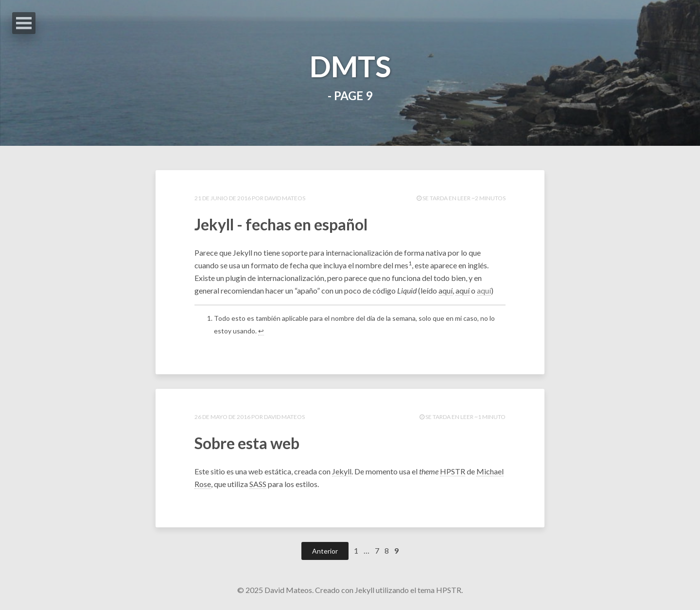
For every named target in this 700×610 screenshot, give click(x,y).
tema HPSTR (439, 590)
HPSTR (453, 471)
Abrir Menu (24, 23)
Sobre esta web (247, 443)
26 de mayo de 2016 (223, 417)
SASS (258, 484)
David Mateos (285, 198)
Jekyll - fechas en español (281, 224)
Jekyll (342, 471)
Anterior (325, 551)
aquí (446, 290)
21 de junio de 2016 (223, 198)
